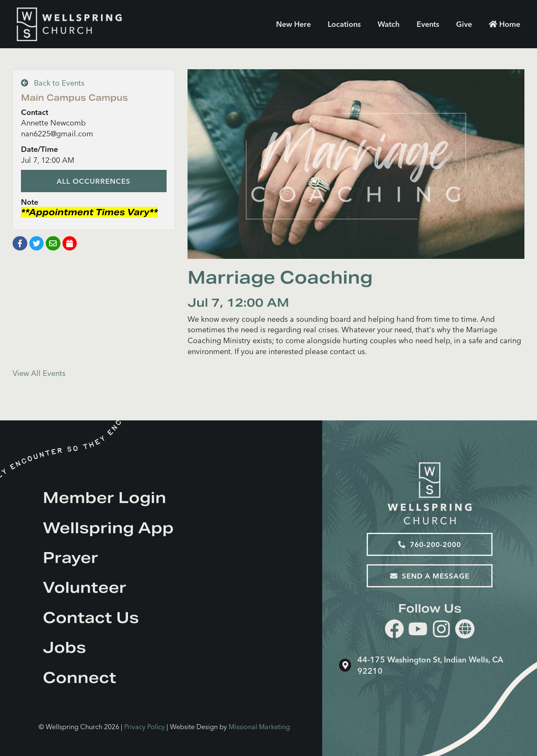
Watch (389, 24)
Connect (80, 678)
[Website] (465, 629)
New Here (293, 24)
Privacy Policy (145, 727)
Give (464, 24)
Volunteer (85, 587)
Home (504, 24)
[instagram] (441, 630)
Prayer (70, 558)
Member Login (104, 498)
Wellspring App (108, 528)
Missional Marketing (259, 727)
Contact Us (91, 618)
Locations (344, 24)
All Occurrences (94, 181)
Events (428, 24)
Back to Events (53, 83)
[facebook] (394, 630)
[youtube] (418, 630)
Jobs (64, 647)
